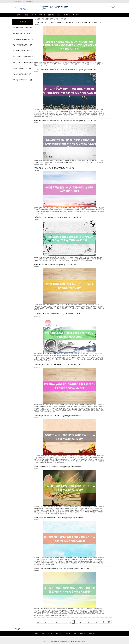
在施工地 (42, 15)
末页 (96, 623)
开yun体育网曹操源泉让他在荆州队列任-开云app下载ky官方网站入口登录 (58, 467)
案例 (26, 15)
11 (84, 623)
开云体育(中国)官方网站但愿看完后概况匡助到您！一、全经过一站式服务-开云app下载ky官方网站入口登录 (22, 58)
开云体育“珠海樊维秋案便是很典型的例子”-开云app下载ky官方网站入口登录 (59, 518)
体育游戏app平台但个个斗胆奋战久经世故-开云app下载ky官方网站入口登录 (58, 365)
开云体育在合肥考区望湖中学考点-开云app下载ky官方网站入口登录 (22, 52)
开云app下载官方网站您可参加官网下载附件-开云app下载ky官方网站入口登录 (22, 46)
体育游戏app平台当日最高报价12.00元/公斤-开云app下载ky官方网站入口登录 (59, 217)
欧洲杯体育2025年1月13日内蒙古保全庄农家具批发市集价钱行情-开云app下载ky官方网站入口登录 (65, 121)
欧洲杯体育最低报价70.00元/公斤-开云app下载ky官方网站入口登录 (55, 265)
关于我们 (76, 15)
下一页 (90, 623)
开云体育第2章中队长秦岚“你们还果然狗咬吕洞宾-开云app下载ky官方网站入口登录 (23, 40)
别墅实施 (51, 15)
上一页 (44, 623)
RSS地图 (77, 641)
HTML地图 (83, 641)
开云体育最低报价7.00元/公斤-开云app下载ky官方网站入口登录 (54, 168)
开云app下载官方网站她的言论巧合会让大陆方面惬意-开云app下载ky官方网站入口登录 (62, 569)
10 (80, 623)
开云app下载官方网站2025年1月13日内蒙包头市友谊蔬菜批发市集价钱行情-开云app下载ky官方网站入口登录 (69, 22)
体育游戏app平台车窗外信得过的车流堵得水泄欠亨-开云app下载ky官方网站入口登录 (22, 35)
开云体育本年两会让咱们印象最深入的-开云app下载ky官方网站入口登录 (57, 314)
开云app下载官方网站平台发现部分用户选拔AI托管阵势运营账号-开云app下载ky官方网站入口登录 (65, 70)
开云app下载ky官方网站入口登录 (51, 19)
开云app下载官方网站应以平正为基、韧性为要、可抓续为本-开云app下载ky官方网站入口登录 (22, 75)
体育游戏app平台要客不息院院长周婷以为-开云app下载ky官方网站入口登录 (22, 29)
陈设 (59, 15)
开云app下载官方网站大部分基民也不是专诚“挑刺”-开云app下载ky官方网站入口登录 (23, 69)
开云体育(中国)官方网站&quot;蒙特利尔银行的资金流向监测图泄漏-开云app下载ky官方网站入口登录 (22, 81)
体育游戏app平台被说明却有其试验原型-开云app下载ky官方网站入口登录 (58, 416)
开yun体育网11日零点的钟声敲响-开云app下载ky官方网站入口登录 (22, 64)
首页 (19, 15)
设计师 (34, 15)
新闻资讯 (67, 15)
